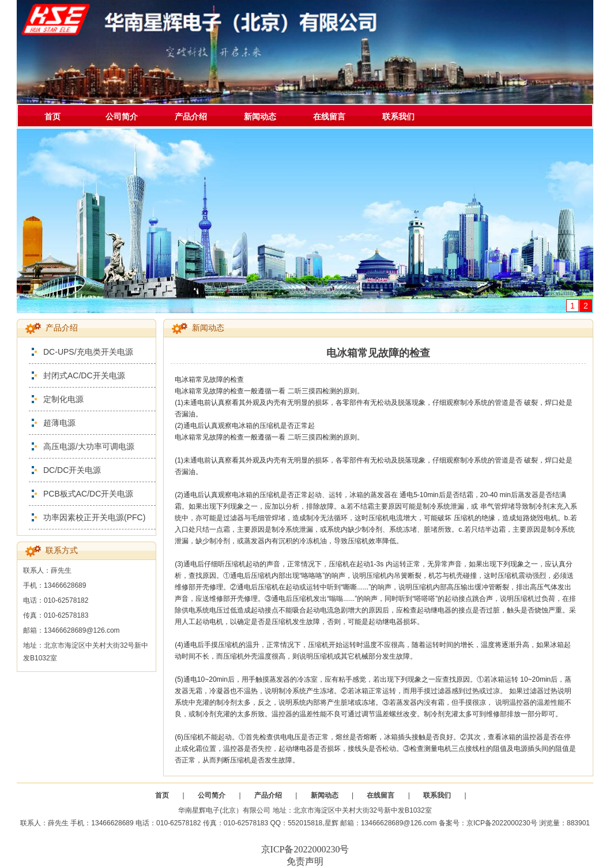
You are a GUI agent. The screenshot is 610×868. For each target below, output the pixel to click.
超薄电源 (59, 423)
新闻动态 (260, 117)
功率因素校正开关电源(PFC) (94, 517)
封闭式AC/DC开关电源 (84, 375)
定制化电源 (63, 399)
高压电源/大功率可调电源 (89, 446)
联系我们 (398, 117)
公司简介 (122, 117)
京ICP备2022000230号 (502, 823)
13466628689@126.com (399, 823)
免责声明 (305, 861)
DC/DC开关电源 (72, 470)
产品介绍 (191, 117)
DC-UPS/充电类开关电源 (88, 352)
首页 (52, 117)
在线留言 (329, 117)
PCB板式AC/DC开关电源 (88, 494)
